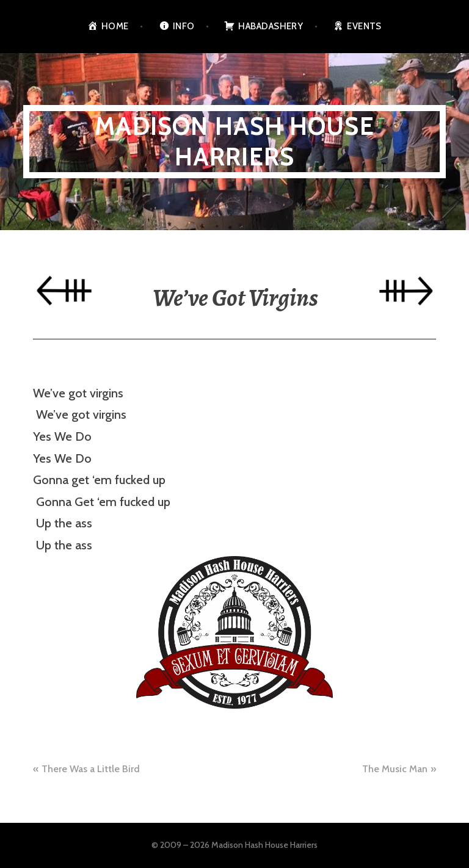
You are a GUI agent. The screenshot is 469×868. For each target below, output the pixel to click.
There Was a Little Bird (91, 769)
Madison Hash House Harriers (234, 141)
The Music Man (395, 769)
